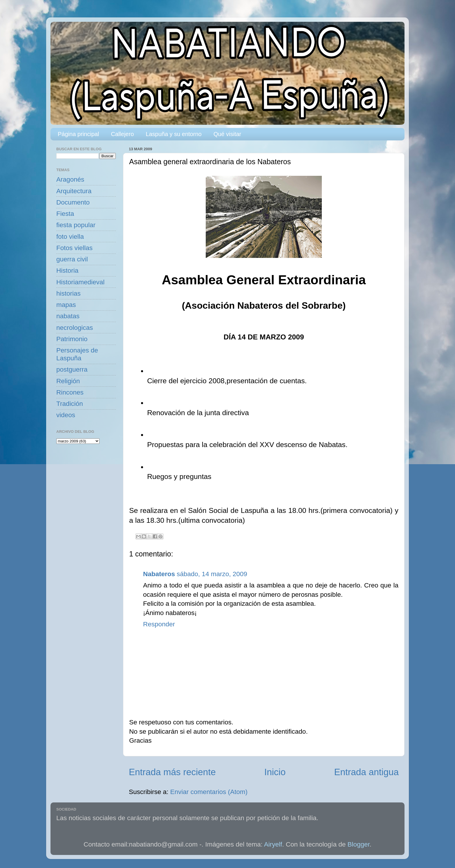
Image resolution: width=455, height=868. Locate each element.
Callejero (122, 134)
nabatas (68, 316)
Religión (68, 381)
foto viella (70, 237)
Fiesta (65, 214)
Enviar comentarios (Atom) (209, 792)
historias (68, 293)
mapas (66, 305)
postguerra (72, 369)
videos (66, 415)
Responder (159, 624)
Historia (67, 271)
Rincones (70, 392)
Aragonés (70, 179)
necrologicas (75, 328)
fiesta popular (76, 225)
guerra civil (72, 259)
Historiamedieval (80, 282)
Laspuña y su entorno (174, 134)
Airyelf (273, 844)
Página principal (78, 134)
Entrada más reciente (172, 772)
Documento (73, 202)
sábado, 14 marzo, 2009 (212, 574)
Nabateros (159, 574)
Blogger (359, 844)
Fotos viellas (74, 248)
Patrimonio (72, 339)
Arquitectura (74, 191)
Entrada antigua (366, 772)
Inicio (275, 772)
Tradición (70, 404)
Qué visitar (228, 134)
